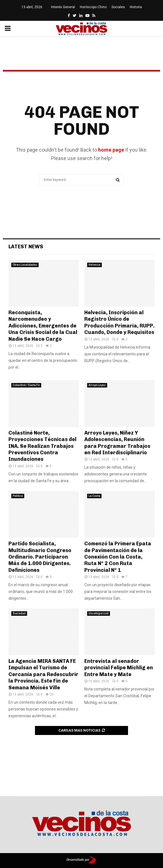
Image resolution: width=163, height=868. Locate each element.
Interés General (63, 7)
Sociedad (19, 613)
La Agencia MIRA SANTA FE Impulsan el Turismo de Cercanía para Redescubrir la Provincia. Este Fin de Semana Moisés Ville (43, 674)
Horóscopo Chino (93, 7)
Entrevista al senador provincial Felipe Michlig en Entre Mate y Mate (119, 668)
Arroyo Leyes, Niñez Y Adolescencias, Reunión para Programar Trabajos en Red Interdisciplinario (117, 443)
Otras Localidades (25, 265)
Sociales (118, 7)
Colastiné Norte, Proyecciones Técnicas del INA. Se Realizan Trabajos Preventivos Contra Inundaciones (42, 446)
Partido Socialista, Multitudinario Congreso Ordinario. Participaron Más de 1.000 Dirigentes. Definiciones (40, 557)
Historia (136, 7)
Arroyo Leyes (97, 385)
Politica (18, 496)
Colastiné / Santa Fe (26, 385)
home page (111, 150)
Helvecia (94, 265)
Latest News (26, 247)
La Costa (94, 496)
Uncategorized (99, 613)
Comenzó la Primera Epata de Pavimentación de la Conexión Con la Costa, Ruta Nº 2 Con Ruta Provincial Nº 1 (118, 557)
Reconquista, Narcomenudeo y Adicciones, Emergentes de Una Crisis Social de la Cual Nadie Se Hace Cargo (43, 326)
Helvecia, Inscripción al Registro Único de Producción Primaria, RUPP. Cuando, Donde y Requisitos (119, 322)
